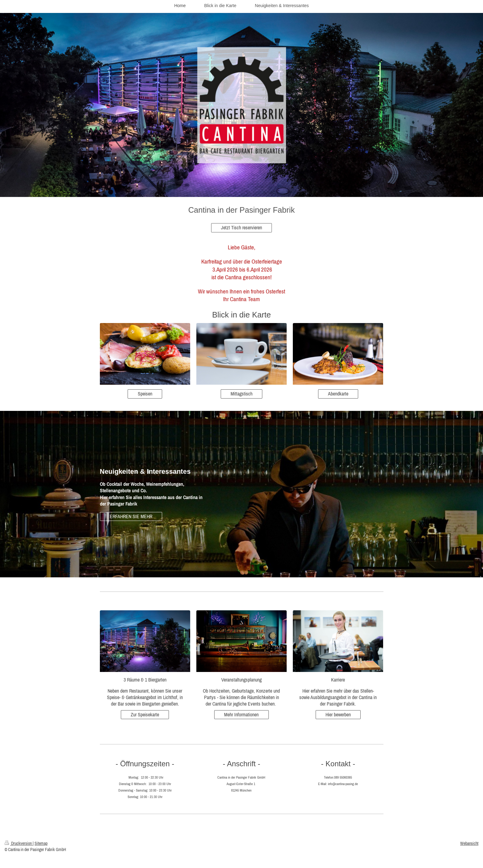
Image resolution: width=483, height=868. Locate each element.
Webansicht (469, 843)
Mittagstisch (241, 394)
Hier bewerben (338, 714)
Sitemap (41, 843)
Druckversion (19, 843)
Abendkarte (338, 394)
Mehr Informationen (241, 714)
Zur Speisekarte (145, 714)
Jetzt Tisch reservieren (241, 227)
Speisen (145, 394)
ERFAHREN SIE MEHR (131, 516)
